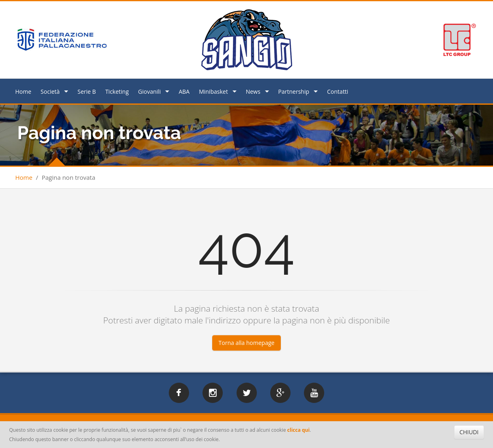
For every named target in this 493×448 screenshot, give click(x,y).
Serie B (87, 92)
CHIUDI (469, 432)
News (253, 92)
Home (24, 92)
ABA (184, 92)
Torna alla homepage (247, 343)
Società (50, 92)
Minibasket (213, 92)
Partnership (294, 92)
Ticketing (117, 92)
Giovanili (149, 92)
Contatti (338, 92)
